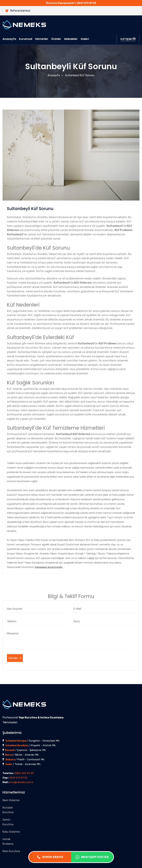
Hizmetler (42, 39)
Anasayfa (9, 39)
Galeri (85, 39)
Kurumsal (26, 39)
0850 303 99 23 (24, 773)
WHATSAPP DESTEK (92, 857)
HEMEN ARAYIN (50, 857)
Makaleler (71, 39)
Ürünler (56, 39)
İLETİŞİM (128, 39)
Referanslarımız (18, 11)
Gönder (15, 658)
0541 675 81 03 (86, 3)
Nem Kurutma (11, 851)
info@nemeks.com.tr (22, 782)
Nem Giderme (11, 800)
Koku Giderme (11, 832)
